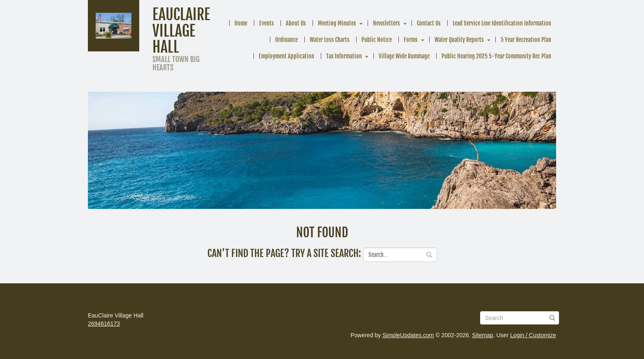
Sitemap (482, 335)
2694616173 (104, 324)
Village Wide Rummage (404, 56)
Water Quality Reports (459, 40)
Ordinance (286, 40)
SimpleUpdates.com (408, 335)
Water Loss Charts (330, 40)
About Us (296, 23)
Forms (411, 40)
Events (267, 23)
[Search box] (520, 318)
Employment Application (286, 56)
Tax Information (344, 56)
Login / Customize (533, 335)
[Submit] (552, 318)
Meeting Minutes (337, 23)
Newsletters (386, 23)
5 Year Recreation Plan (526, 40)
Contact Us (429, 23)
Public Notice (377, 40)
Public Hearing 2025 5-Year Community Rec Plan (496, 56)
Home (241, 23)
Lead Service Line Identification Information (502, 23)
